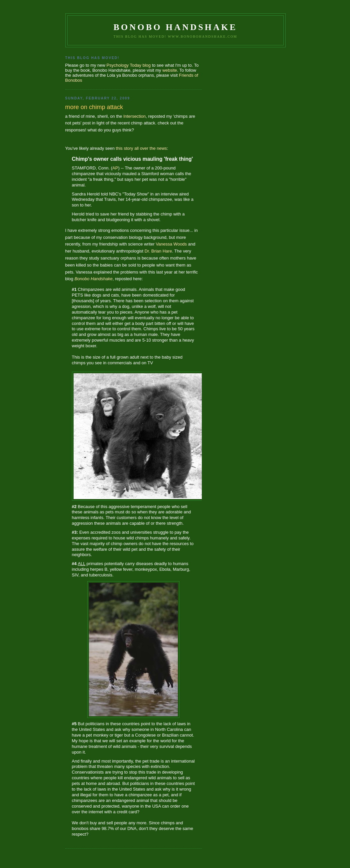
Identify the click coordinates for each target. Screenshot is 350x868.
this (119, 148)
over (144, 148)
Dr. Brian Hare (158, 251)
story (129, 148)
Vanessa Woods (171, 244)
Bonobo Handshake (175, 27)
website (170, 70)
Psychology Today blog (129, 65)
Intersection (134, 116)
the (153, 148)
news (162, 148)
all (136, 148)
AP (115, 168)
